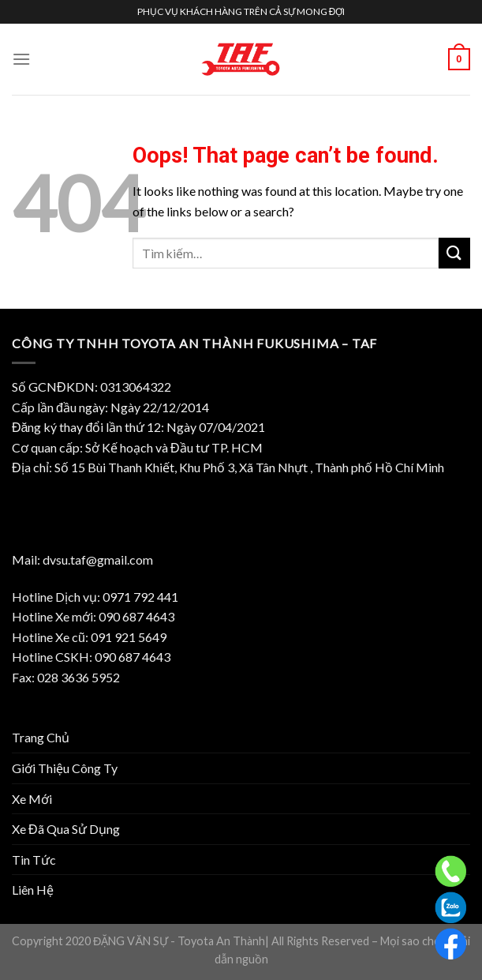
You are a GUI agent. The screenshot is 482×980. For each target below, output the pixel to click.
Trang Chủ (41, 737)
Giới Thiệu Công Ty (65, 768)
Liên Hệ (33, 890)
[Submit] (454, 253)
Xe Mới (32, 799)
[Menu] (21, 59)
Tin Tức (34, 860)
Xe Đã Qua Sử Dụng (66, 829)
